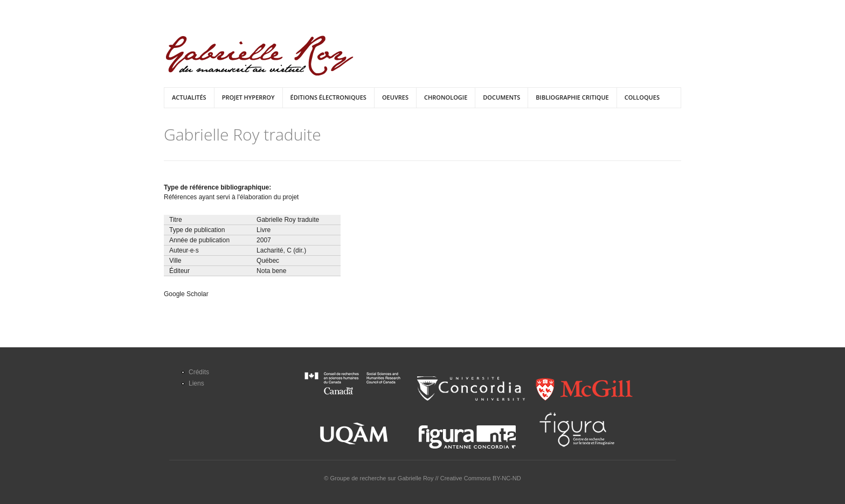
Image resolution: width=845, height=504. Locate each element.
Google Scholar (186, 294)
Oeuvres (395, 97)
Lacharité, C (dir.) (281, 250)
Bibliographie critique (572, 97)
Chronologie (446, 97)
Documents (501, 97)
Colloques (642, 97)
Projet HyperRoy (248, 97)
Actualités (189, 97)
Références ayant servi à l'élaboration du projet (231, 197)
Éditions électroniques (328, 97)
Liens (196, 383)
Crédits (199, 372)
